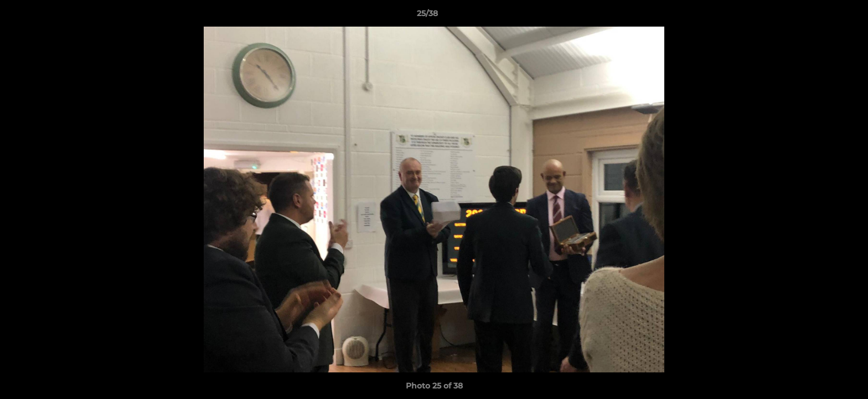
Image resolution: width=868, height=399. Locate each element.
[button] (821, 16)
